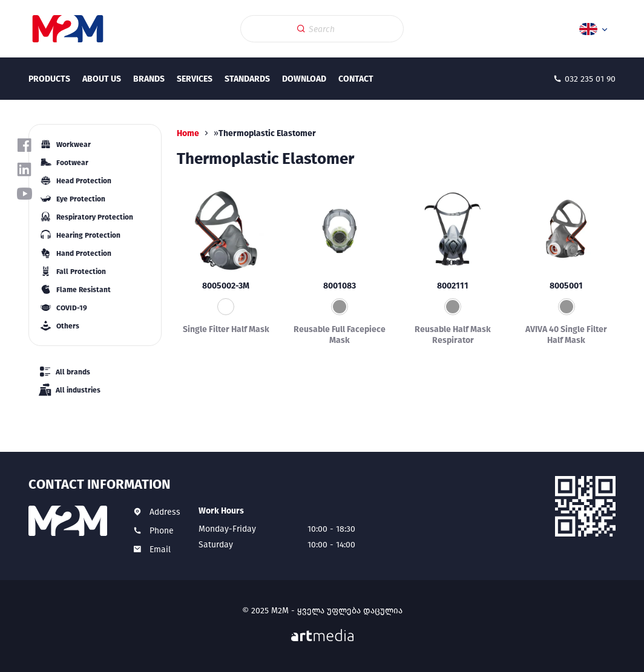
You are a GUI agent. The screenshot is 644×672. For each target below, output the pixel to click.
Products (49, 79)
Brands (149, 79)
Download (304, 79)
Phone (162, 531)
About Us (102, 79)
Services (195, 79)
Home (188, 133)
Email (160, 550)
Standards (247, 79)
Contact (356, 79)
